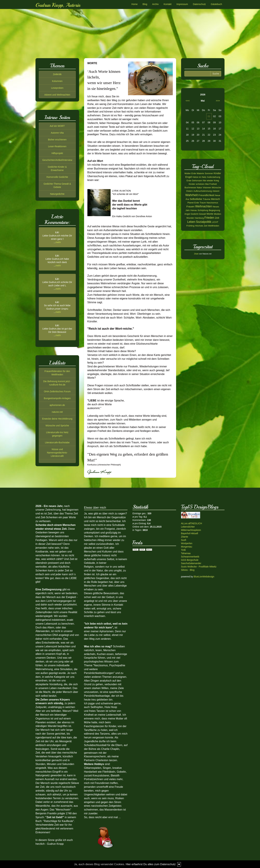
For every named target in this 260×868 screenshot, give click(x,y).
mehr (58, 242)
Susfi (184, 540)
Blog (145, 4)
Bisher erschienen (57, 140)
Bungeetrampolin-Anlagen (57, 398)
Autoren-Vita (57, 133)
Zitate (196, 254)
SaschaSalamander (191, 563)
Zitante (185, 537)
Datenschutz (199, 4)
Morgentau (187, 547)
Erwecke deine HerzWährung (57, 419)
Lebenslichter (188, 527)
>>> (218, 101)
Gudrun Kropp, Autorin (58, 5)
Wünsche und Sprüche (57, 426)
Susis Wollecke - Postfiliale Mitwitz (199, 567)
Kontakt (168, 4)
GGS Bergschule (190, 560)
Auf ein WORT (57, 126)
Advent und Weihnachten (57, 95)
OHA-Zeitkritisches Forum (57, 391)
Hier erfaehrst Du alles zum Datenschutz (151, 864)
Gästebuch (216, 4)
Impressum (182, 4)
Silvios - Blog (188, 570)
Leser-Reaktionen (57, 146)
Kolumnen (57, 81)
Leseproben (57, 88)
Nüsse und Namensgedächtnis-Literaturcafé (57, 453)
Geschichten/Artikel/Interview (57, 160)
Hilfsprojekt (57, 153)
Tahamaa (186, 553)
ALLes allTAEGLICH (192, 523)
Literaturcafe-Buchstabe (57, 442)
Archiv (155, 4)
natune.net (57, 412)
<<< (188, 101)
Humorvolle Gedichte (57, 177)
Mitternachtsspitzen (191, 530)
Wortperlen (187, 543)
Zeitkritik (57, 74)
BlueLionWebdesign (204, 577)
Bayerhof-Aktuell (190, 533)
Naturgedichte (57, 194)
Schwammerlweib (190, 557)
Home (134, 4)
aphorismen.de (57, 405)
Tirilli (183, 550)
